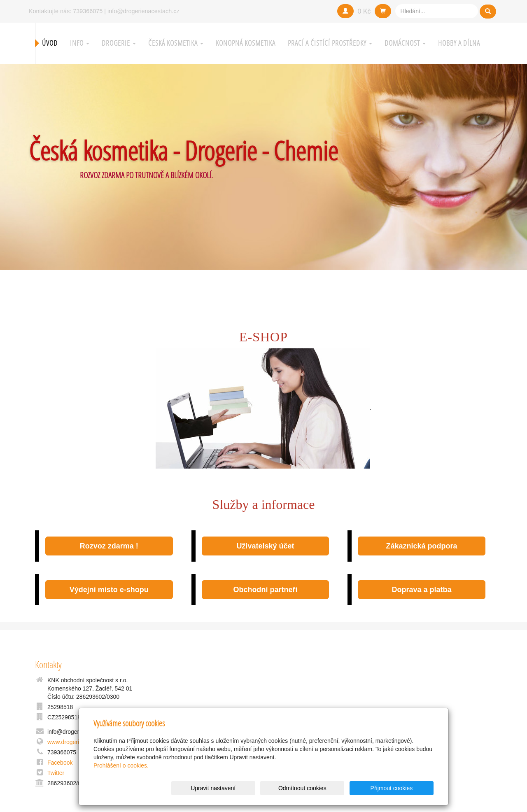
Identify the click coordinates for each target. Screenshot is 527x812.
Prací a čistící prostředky (330, 43)
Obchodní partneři (265, 590)
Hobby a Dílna (459, 43)
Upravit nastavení (266, 788)
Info (80, 43)
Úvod (50, 43)
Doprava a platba (422, 590)
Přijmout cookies (402, 788)
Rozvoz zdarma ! (109, 546)
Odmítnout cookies (334, 788)
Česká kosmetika (176, 43)
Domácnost (405, 43)
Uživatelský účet (265, 546)
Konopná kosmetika (246, 43)
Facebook (60, 763)
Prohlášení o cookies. (121, 765)
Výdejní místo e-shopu (109, 590)
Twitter (56, 773)
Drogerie (119, 43)
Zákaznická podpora (421, 546)
